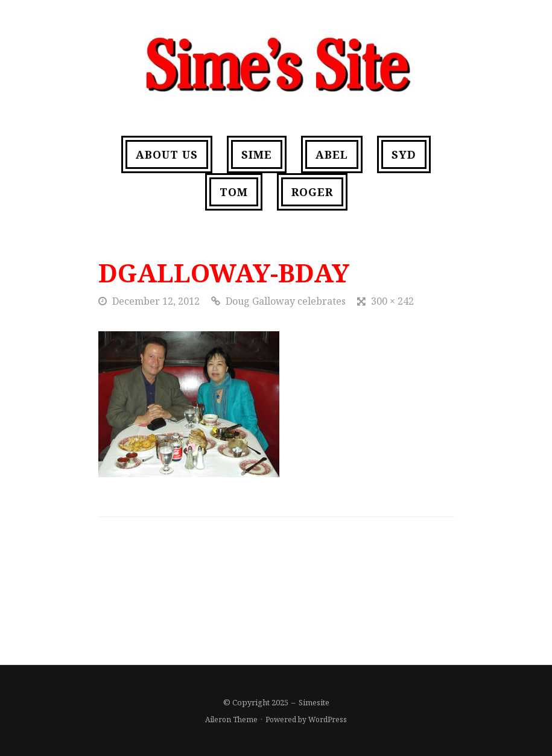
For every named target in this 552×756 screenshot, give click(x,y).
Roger (312, 192)
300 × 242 (392, 301)
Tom (234, 192)
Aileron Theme (231, 719)
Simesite (314, 702)
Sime (257, 154)
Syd (404, 154)
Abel (332, 154)
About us (167, 154)
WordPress (328, 719)
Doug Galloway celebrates (286, 301)
